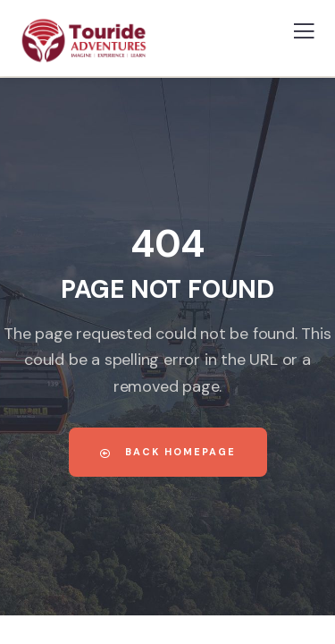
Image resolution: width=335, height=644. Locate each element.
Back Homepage (168, 452)
